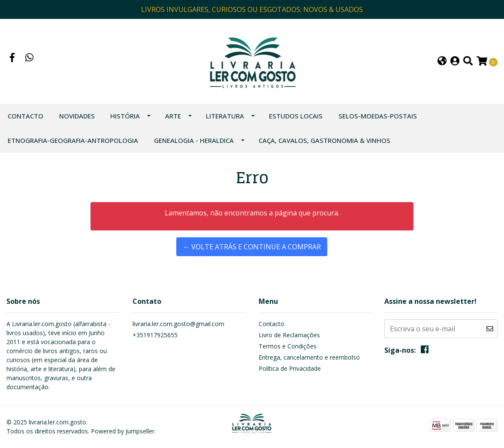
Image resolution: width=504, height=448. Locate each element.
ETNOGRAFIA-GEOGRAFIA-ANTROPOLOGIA (73, 140)
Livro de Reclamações (289, 335)
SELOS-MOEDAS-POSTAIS (378, 116)
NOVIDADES (77, 116)
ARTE (173, 116)
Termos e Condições (288, 346)
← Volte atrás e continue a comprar (252, 247)
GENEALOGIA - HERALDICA (194, 140)
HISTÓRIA (125, 116)
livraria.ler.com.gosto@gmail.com (178, 324)
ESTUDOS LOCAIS (296, 116)
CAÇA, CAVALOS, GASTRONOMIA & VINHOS (324, 140)
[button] (442, 62)
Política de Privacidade (290, 368)
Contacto (26, 116)
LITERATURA (225, 116)
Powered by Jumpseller (123, 431)
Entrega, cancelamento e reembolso (309, 357)
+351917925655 (155, 335)
